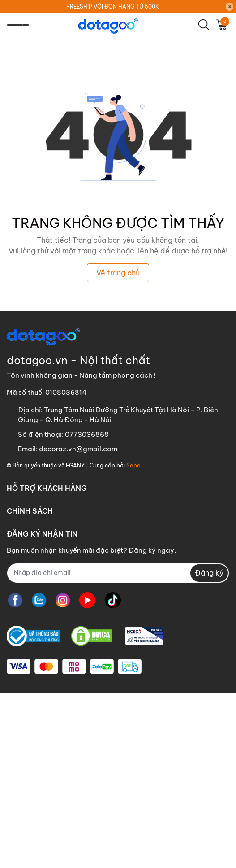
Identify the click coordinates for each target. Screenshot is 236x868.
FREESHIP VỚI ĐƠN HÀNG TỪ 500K (113, 7)
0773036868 (87, 434)
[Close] (230, 7)
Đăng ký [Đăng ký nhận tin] (209, 573)
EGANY (75, 465)
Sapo (133, 465)
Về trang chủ (118, 273)
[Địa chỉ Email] (118, 573)
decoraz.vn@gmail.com (78, 449)
